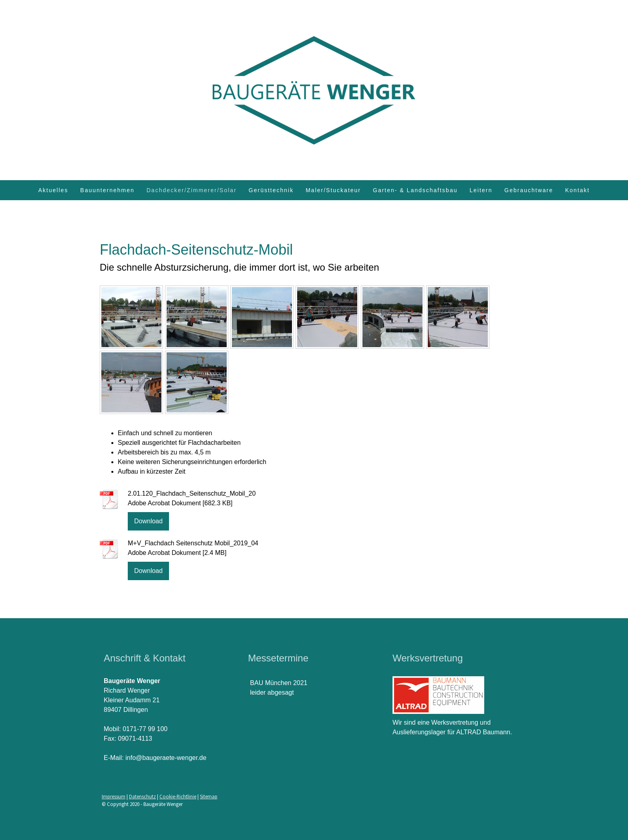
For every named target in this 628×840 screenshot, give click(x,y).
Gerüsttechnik (271, 190)
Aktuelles (53, 190)
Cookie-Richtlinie (178, 796)
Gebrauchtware (529, 190)
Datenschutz (142, 796)
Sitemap (209, 796)
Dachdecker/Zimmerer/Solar (192, 190)
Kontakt (577, 190)
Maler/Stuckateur (333, 190)
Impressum (114, 796)
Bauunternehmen (107, 190)
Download (148, 521)
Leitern (481, 190)
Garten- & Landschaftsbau (415, 190)
